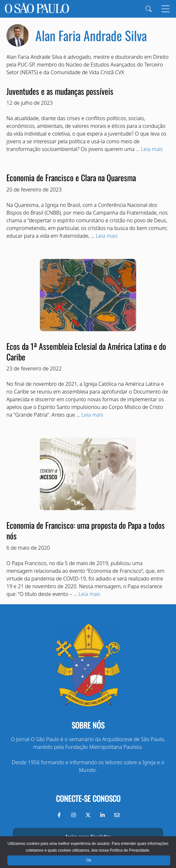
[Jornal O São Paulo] (37, 9)
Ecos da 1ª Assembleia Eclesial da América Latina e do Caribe (86, 351)
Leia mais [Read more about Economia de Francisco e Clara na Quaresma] (107, 236)
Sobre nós (88, 725)
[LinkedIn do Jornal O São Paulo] (102, 815)
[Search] (149, 9)
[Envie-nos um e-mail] (117, 815)
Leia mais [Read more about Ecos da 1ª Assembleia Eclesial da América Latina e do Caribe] (92, 415)
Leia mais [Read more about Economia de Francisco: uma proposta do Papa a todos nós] (90, 594)
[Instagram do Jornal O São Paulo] (74, 815)
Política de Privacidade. (130, 850)
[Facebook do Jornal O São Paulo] (59, 815)
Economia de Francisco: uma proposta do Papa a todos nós (86, 530)
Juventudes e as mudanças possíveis (60, 91)
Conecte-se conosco (88, 798)
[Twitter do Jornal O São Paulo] (88, 815)
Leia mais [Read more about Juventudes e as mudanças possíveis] (152, 149)
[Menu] (166, 9)
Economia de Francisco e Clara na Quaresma (71, 177)
